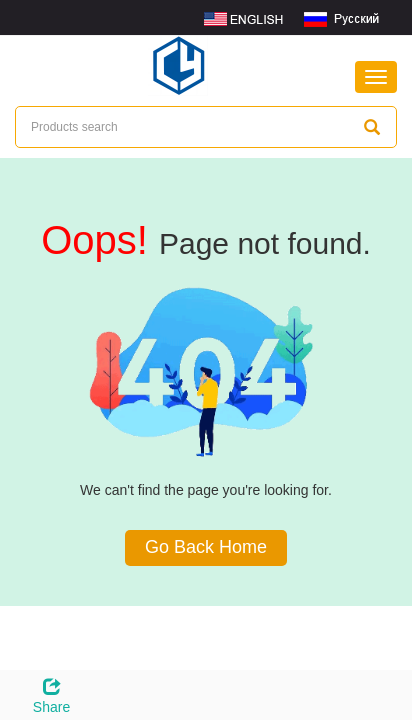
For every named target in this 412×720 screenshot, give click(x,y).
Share (51, 693)
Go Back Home (206, 547)
